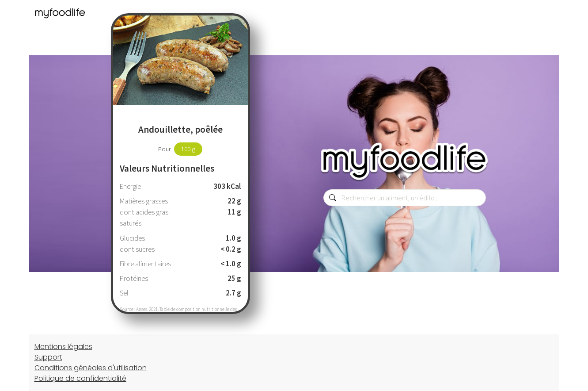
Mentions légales (63, 347)
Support (48, 357)
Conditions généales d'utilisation (91, 368)
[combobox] (405, 198)
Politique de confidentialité (80, 378)
